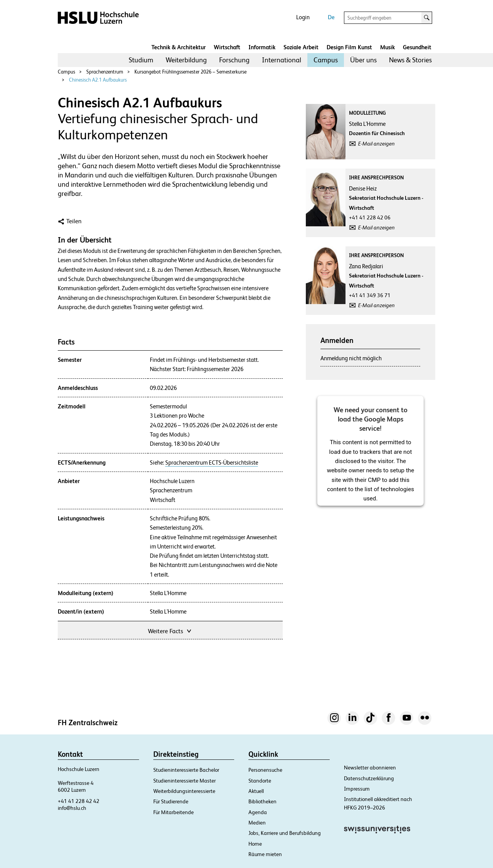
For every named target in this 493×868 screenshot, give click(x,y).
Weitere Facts (170, 630)
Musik (387, 47)
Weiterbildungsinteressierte (184, 791)
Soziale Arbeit (301, 47)
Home (255, 844)
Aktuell (256, 791)
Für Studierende (171, 801)
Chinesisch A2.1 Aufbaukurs (98, 80)
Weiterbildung (186, 60)
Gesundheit (417, 47)
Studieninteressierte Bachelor (186, 770)
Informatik (262, 47)
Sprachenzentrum (105, 72)
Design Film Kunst (349, 47)
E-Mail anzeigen (376, 144)
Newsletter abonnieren (370, 768)
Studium (141, 60)
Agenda (258, 812)
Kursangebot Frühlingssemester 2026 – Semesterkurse (190, 72)
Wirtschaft (227, 47)
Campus (326, 60)
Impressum (357, 789)
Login (303, 17)
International (282, 60)
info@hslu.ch (72, 808)
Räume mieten (265, 854)
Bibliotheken (262, 801)
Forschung (234, 60)
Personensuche (265, 770)
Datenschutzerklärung (369, 778)
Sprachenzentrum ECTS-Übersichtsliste (212, 463)
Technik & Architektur (179, 47)
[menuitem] (141, 60)
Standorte (260, 781)
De (331, 17)
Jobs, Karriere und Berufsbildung (285, 833)
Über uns (363, 60)
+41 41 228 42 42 (79, 801)
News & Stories (410, 60)
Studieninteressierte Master (184, 781)
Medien (257, 823)
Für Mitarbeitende (174, 812)
